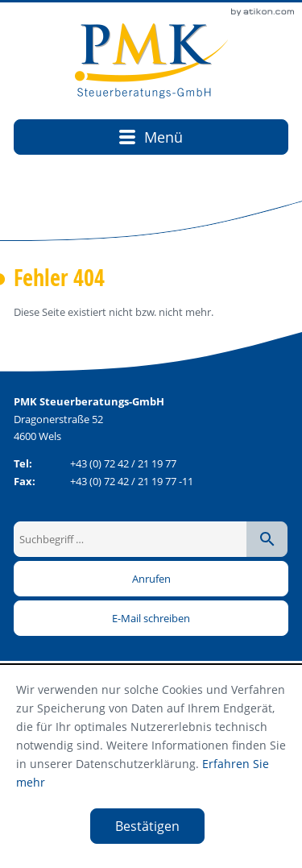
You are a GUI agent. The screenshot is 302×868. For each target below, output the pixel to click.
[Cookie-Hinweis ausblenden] (147, 826)
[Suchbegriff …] (131, 539)
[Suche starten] (267, 539)
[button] (151, 579)
